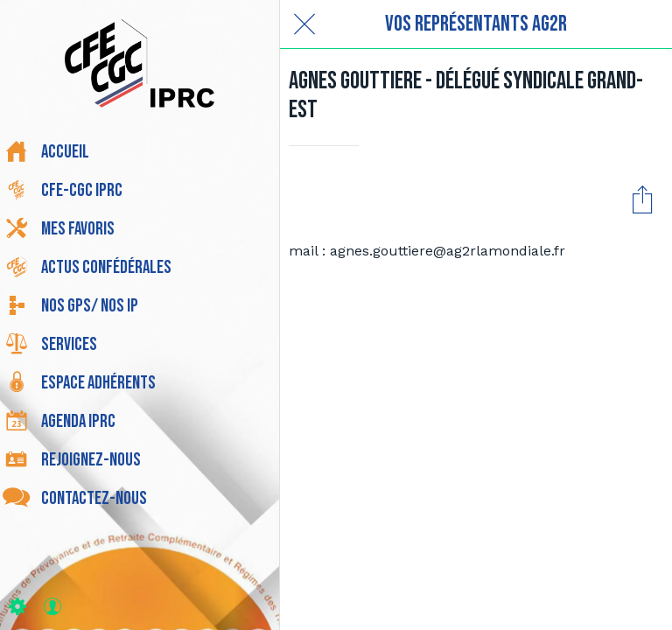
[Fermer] (304, 24)
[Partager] (642, 199)
